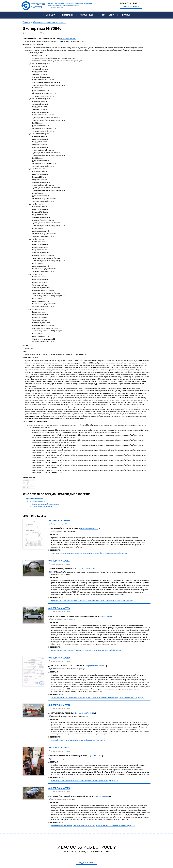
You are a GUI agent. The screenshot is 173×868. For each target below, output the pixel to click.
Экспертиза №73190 (59, 658)
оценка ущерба (107, 650)
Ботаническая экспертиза (60, 601)
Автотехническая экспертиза (62, 825)
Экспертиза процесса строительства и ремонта (68, 697)
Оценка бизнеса (57, 740)
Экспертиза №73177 (59, 561)
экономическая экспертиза (89, 553)
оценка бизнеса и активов (90, 740)
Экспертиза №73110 (59, 788)
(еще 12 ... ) (113, 780)
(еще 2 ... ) (123, 553)
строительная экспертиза (120, 601)
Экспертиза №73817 (59, 748)
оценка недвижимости (72, 740)
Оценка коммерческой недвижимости (45, 504)
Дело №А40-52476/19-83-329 (85, 569)
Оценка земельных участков (42, 507)
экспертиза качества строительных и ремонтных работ (90, 601)
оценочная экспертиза (93, 650)
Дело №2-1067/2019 (102, 796)
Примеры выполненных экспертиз (49, 22)
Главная (26, 22)
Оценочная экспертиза (34, 499)
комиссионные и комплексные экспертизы (111, 825)
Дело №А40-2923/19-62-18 (84, 713)
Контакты (125, 15)
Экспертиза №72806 (59, 705)
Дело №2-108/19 (106, 616)
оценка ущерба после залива (98, 780)
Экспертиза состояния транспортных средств (68, 650)
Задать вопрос (87, 863)
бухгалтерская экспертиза (109, 553)
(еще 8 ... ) (142, 697)
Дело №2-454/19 (95, 756)
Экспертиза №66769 (59, 520)
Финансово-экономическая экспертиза (65, 553)
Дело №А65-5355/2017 (68, 38)
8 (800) (128, 3)
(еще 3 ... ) (117, 650)
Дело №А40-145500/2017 (89, 528)
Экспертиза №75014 (59, 608)
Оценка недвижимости (37, 501)
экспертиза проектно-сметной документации (102, 697)
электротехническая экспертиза (84, 825)
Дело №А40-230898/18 (97, 666)
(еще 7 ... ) (133, 601)
